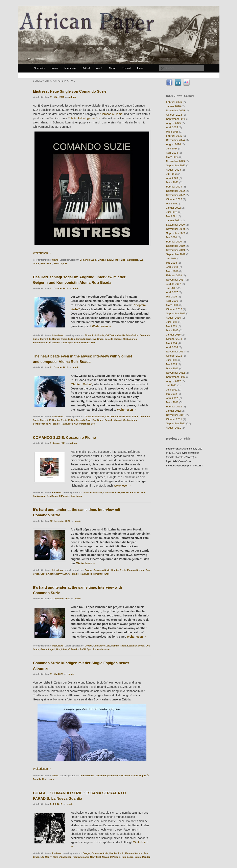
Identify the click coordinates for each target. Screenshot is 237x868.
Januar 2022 (173, 208)
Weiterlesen (42, 253)
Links (140, 68)
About (112, 68)
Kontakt (126, 68)
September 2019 (176, 254)
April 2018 (172, 267)
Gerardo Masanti (113, 339)
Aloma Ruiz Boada (94, 335)
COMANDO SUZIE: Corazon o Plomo (65, 438)
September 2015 (176, 313)
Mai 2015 (172, 326)
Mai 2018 (172, 263)
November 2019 (176, 250)
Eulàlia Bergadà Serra (80, 339)
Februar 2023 (174, 187)
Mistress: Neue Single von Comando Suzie (70, 91)
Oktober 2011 (174, 419)
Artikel (86, 68)
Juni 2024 (172, 149)
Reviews (56, 492)
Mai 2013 (172, 364)
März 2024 (172, 157)
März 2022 (172, 204)
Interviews (70, 68)
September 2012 (176, 377)
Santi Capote (60, 263)
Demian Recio (60, 339)
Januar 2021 (173, 220)
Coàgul (88, 570)
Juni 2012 (172, 390)
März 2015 (172, 330)
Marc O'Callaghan (62, 857)
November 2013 (176, 352)
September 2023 (176, 165)
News (55, 68)
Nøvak (105, 857)
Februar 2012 (174, 407)
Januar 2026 (173, 106)
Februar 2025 (174, 136)
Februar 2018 (174, 275)
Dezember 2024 (176, 140)
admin (72, 97)
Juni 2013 (172, 360)
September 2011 (176, 423)
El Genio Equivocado (109, 260)
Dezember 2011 (176, 415)
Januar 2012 (173, 411)
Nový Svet (62, 574)
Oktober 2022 (174, 199)
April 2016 (172, 301)
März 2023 (172, 182)
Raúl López (46, 263)
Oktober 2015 (174, 309)
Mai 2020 (172, 237)
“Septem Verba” (81, 384)
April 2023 (172, 178)
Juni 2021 (172, 212)
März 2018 (172, 271)
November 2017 (176, 280)
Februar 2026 (174, 102)
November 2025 (176, 110)
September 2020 (176, 233)
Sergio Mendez (143, 857)
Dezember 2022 (176, 191)
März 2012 (172, 402)
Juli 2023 (171, 174)
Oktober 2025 (174, 115)
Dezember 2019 (176, 246)
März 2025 (172, 132)
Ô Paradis (54, 343)
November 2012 (176, 373)
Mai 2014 (172, 343)
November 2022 (176, 195)
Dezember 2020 (176, 225)
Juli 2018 (171, 258)
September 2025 (176, 119)
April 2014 (172, 347)
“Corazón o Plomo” (112, 114)
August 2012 (174, 381)
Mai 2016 (172, 297)
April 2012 (172, 398)
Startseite (40, 68)
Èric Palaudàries (130, 260)
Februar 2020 (174, 242)
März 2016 (172, 305)
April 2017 (172, 292)
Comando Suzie (88, 260)
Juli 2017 (171, 288)
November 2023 (176, 161)
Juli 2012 (171, 385)
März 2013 (172, 368)
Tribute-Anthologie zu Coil (84, 118)
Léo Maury (46, 857)
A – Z (99, 68)
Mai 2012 (172, 394)
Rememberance (101, 574)
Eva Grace (98, 339)
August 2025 (174, 123)
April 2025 (172, 127)
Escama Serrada (136, 570)
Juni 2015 (172, 322)
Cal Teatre (111, 335)
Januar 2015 (173, 335)
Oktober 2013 (174, 356)
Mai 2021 (172, 216)
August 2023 (174, 170)
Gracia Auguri (48, 574)
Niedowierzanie (81, 857)
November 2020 (176, 229)
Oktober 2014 (174, 339)
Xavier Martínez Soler (85, 343)
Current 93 (45, 339)
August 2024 (174, 144)
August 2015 (174, 318)
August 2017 (174, 284)
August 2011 (174, 428)
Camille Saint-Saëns (128, 335)
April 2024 (172, 153)
